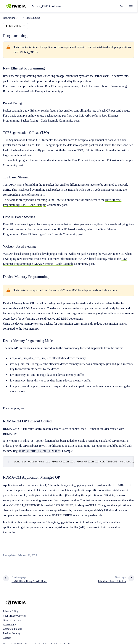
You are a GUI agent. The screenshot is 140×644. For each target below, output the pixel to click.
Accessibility (10, 625)
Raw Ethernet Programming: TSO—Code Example (102, 160)
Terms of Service (12, 620)
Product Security (12, 633)
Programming (33, 18)
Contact (7, 638)
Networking (9, 18)
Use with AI (15, 26)
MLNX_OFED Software (47, 6)
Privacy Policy (11, 611)
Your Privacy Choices (14, 616)
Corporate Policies (13, 629)
